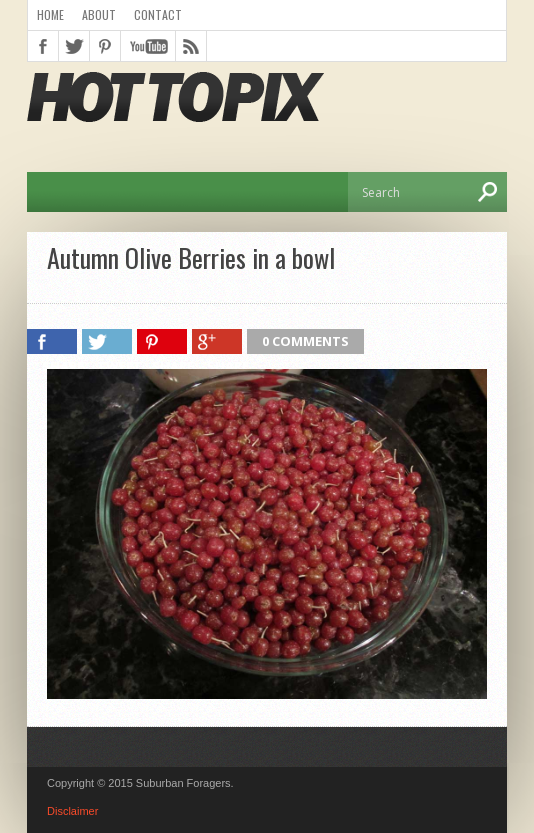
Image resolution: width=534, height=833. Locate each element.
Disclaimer (72, 811)
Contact (158, 14)
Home (50, 14)
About (99, 14)
